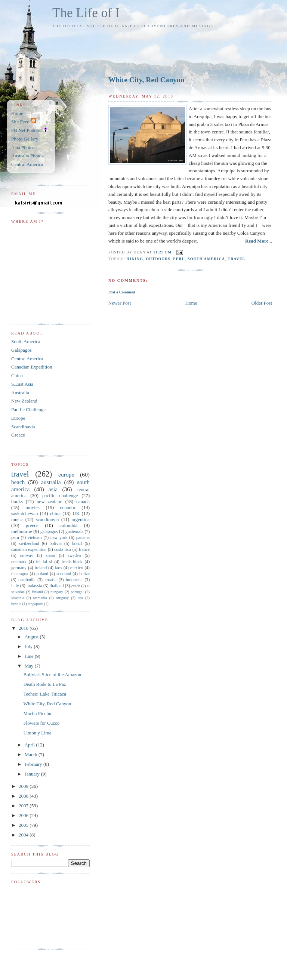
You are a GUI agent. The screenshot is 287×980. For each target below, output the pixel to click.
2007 (24, 806)
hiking (135, 259)
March (32, 754)
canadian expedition (29, 550)
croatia (50, 580)
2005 (24, 825)
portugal (77, 592)
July (29, 646)
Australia (20, 393)
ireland (41, 568)
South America (26, 341)
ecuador (68, 507)
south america (206, 259)
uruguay (62, 598)
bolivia (55, 544)
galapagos (49, 532)
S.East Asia (22, 384)
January (33, 774)
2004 (24, 835)
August (32, 637)
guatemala (74, 532)
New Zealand (24, 401)
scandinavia (47, 519)
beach (18, 482)
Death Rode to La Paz (44, 684)
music (17, 519)
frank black (72, 562)
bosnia (16, 604)
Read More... (259, 241)
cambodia (27, 580)
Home (191, 303)
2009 (24, 786)
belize (84, 574)
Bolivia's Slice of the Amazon (52, 674)
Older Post (262, 303)
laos (58, 568)
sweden (74, 556)
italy (15, 586)
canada (83, 501)
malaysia (34, 586)
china (55, 513)
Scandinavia (23, 427)
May (30, 666)
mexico (77, 568)
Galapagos (21, 350)
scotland (64, 574)
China (17, 375)
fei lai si (44, 562)
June (30, 656)
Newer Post (120, 303)
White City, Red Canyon (146, 80)
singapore (35, 604)
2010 (24, 628)
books (17, 501)
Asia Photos (23, 147)
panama (83, 538)
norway (27, 556)
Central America (27, 164)
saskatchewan (24, 513)
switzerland (29, 544)
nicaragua (20, 574)
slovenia (18, 598)
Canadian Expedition (32, 367)
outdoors (158, 259)
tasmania (40, 598)
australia (51, 482)
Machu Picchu (37, 713)
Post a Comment (122, 292)
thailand (57, 586)
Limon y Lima (37, 733)
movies (33, 507)
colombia (68, 525)
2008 (24, 796)
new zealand (50, 501)
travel (236, 259)
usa (80, 598)
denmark (19, 562)
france (84, 550)
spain (51, 556)
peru (179, 259)
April (30, 745)
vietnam (35, 538)
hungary (57, 592)
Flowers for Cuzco (41, 723)
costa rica (63, 550)
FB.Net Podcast (30, 130)
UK (76, 513)
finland (37, 592)
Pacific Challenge (28, 409)
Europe (18, 418)
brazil (77, 544)
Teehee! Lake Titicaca (45, 694)
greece (32, 525)
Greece (18, 435)
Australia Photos (27, 156)
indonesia (74, 580)
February (34, 764)
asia (53, 489)
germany (19, 568)
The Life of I (86, 13)
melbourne (22, 531)
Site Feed (24, 122)
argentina (81, 519)
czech (76, 586)
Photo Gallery (25, 139)
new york (59, 538)
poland (42, 574)
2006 (24, 815)
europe (66, 474)
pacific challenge (60, 495)
